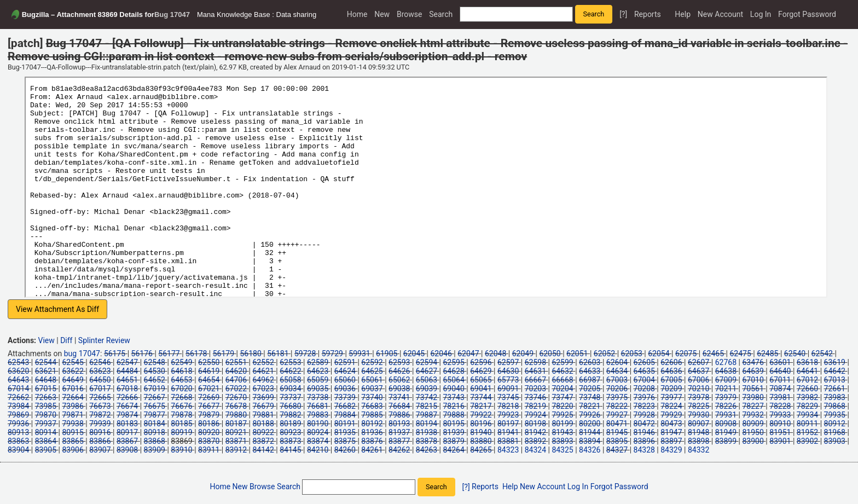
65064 (454, 380)
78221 (590, 406)
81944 (590, 432)
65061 (372, 380)
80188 (263, 424)
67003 (617, 380)
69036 (345, 389)
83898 (698, 441)
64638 (726, 371)
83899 (726, 441)
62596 (481, 362)
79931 (726, 415)
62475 (740, 354)
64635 (644, 371)
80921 (236, 432)
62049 (523, 354)
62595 (454, 362)
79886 (399, 415)
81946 (644, 432)
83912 (236, 450)
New (382, 14)
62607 (698, 362)
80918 (155, 432)
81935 (345, 432)
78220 (562, 406)
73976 (644, 397)
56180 (250, 354)
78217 (481, 406)
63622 (73, 371)
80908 (726, 424)
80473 (671, 424)
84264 (454, 450)
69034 (290, 389)
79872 (100, 415)
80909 (753, 424)
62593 (399, 362)
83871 (236, 441)
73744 (481, 397)
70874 (780, 389)
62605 (644, 362)
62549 (181, 362)
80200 (590, 424)
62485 (767, 354)
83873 (290, 441)
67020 (181, 389)
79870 (46, 415)
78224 (671, 406)
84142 (263, 450)
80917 (127, 432)
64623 (318, 371)
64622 (290, 371)
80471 (617, 424)
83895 (617, 441)
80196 (481, 424)
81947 (671, 432)
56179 (224, 354)
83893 (562, 441)
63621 (46, 371)
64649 (73, 380)
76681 (318, 406)
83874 (318, 441)
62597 (508, 362)
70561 (753, 389)
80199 (562, 424)
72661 (835, 389)
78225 (698, 406)
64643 (18, 380)
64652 (155, 380)
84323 (508, 450)
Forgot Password (807, 14)
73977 (671, 397)
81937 (399, 432)
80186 (209, 424)
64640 (780, 371)
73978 (698, 397)
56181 (278, 354)
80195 (454, 424)
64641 (807, 371)
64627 (427, 371)
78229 (807, 406)
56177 (169, 354)
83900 (753, 441)
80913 (18, 432)
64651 (127, 380)
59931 (359, 354)
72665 (100, 397)
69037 (372, 389)
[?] (623, 14)
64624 (345, 371)
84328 (644, 450)
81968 (835, 432)
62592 (372, 362)
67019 (155, 389)
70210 (698, 389)
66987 (590, 380)
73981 (780, 397)
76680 (290, 406)
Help (683, 14)
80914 (46, 432)
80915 (73, 432)
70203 (535, 389)
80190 (318, 424)
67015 (46, 389)
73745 (508, 397)
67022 (236, 389)
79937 (46, 424)
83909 (155, 450)
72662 (18, 397)
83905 (46, 450)
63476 (753, 362)
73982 (807, 397)
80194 (427, 424)
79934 (807, 415)
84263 (427, 450)
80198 (535, 424)
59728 (305, 354)
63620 (18, 371)
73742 (427, 397)
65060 (345, 380)
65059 (318, 380)
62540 (795, 354)
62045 (414, 354)
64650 (100, 380)
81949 (726, 432)
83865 (73, 441)
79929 (671, 415)
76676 (181, 406)
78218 (508, 406)
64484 (127, 371)
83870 (209, 441)
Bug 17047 (172, 15)
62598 (535, 362)
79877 (155, 415)
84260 (345, 450)
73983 (835, 397)
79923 (508, 415)
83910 (181, 450)
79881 (263, 415)
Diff (66, 340)
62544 (46, 362)
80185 (181, 424)
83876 (372, 441)
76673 (100, 406)
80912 (835, 424)
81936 (372, 432)
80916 (100, 432)
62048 (495, 354)
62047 (468, 354)
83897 (671, 441)
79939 (100, 424)
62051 (577, 354)
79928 (644, 415)
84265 (481, 450)
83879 (454, 441)
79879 (209, 415)
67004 (644, 380)
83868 (155, 441)
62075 (686, 354)
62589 (318, 362)
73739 (345, 397)
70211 (726, 389)
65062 (399, 380)
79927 (617, 415)
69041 (481, 389)
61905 (387, 354)
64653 (181, 380)
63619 (835, 362)
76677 (209, 406)
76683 (372, 406)
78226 (726, 406)
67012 (807, 380)
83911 (209, 450)
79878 (181, 415)
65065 (481, 380)
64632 (562, 371)
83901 (780, 441)
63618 (807, 362)
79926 (590, 415)
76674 (127, 406)
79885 (372, 415)
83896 (644, 441)
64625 (372, 371)
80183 (127, 424)
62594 (427, 362)
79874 (127, 415)
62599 (562, 362)
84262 (399, 450)
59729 (332, 354)
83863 (18, 441)
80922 (263, 432)
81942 (535, 432)
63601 (780, 362)
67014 (18, 389)
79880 (236, 415)
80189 (290, 424)
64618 (181, 371)
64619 (209, 371)
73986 (73, 406)
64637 (698, 371)
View (47, 340)
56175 (115, 354)
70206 (617, 389)
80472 (644, 424)
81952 (807, 432)
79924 (535, 415)
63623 (100, 371)
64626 (399, 371)
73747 (562, 397)
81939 (454, 432)
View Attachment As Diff (57, 309)
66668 (562, 380)
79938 (73, 424)
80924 (318, 432)
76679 (263, 406)
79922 (481, 415)
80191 (345, 424)
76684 (399, 406)
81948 (698, 432)
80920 (209, 432)
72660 (807, 389)
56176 (142, 354)
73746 (535, 397)
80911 (807, 424)
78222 (617, 406)
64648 (46, 380)
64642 (835, 371)
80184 (155, 424)
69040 (454, 389)
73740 (372, 397)
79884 (345, 415)
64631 (535, 371)
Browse (409, 14)
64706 (236, 380)
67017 (100, 389)
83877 (399, 441)
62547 (127, 362)
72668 (181, 397)
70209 (671, 389)
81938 (427, 432)
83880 (481, 441)
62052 (604, 354)
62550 (209, 362)
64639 (753, 371)
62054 (659, 354)
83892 (535, 441)
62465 (713, 354)
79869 (18, 415)
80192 (372, 424)
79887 (427, 415)
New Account (720, 14)
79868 (835, 406)
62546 (100, 362)
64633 (590, 371)
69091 (508, 389)
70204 (562, 389)
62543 (18, 362)
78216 (454, 406)
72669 (209, 397)
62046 (441, 354)
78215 (427, 406)
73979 (726, 397)
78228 (780, 406)
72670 (236, 397)
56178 (196, 354)
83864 (46, 441)
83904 (18, 450)
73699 (263, 397)
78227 (753, 406)
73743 (454, 397)
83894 (590, 441)
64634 (617, 371)
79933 (780, 415)
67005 (671, 380)
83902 (807, 441)
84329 (671, 450)
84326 (590, 450)
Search (441, 14)
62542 (822, 354)
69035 (318, 389)
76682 (345, 406)
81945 (617, 432)
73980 (753, 397)
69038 (399, 389)
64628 (454, 371)
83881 (508, 441)
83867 (127, 441)
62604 (617, 362)
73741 (399, 397)
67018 (127, 389)
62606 (671, 362)
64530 (155, 371)
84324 (535, 450)
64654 (209, 380)
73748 (590, 397)
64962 (263, 380)
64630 (508, 371)
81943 (562, 432)
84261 (372, 450)
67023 (263, 389)
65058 (290, 380)
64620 (236, 371)
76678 (236, 406)
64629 (481, 371)
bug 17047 (82, 354)
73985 (46, 406)
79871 (73, 415)
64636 (671, 371)
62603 (590, 362)
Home (357, 14)
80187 (236, 424)
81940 (481, 432)
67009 (726, 380)
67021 (209, 389)
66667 (535, 380)
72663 (46, 397)
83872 (263, 441)
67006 (698, 380)
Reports (648, 14)
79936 (18, 424)
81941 (508, 432)
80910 (780, 424)
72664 (73, 397)
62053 (632, 354)
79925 (562, 415)
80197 (508, 424)
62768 (726, 362)
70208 (644, 389)
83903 (835, 441)
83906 (73, 450)
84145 (290, 450)
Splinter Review (104, 340)
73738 (318, 397)
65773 (508, 380)
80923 (290, 432)
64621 (263, 371)
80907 (698, 424)
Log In (761, 14)
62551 (236, 362)
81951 (780, 432)
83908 (127, 450)
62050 (550, 354)
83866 (100, 441)
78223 (644, 406)
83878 (427, 441)
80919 (181, 432)
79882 (290, 415)
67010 (753, 380)
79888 (454, 415)
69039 (427, 389)
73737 (290, 397)
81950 (753, 432)
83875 (345, 441)
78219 (535, 406)
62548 (155, 362)
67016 (73, 389)
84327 (617, 450)
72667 (155, 397)
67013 (835, 380)
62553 (290, 362)
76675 (155, 406)
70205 (590, 389)
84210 (318, 450)
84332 (698, 450)
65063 (427, 380)
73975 (617, 397)
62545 (73, 362)
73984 (18, 406)
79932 (753, 415)
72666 (127, 397)
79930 (698, 415)
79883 (318, 415)
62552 (263, 362)
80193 (399, 424)
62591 (345, 362)
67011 (780, 380)
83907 (100, 450)
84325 (562, 450)
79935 (835, 415)
